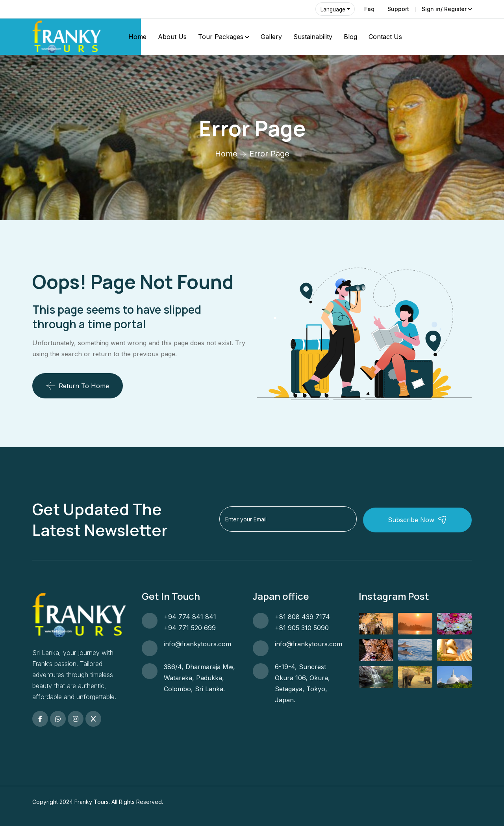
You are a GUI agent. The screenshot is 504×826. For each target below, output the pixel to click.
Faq (369, 9)
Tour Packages (221, 37)
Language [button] (333, 9)
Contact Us (385, 37)
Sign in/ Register (444, 9)
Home (137, 37)
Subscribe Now (427, 520)
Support (397, 9)
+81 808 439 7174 (302, 617)
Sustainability (313, 37)
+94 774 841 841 (190, 617)
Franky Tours (92, 802)
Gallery (271, 37)
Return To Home (78, 386)
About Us (172, 37)
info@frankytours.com (197, 644)
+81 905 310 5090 (302, 628)
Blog (350, 37)
